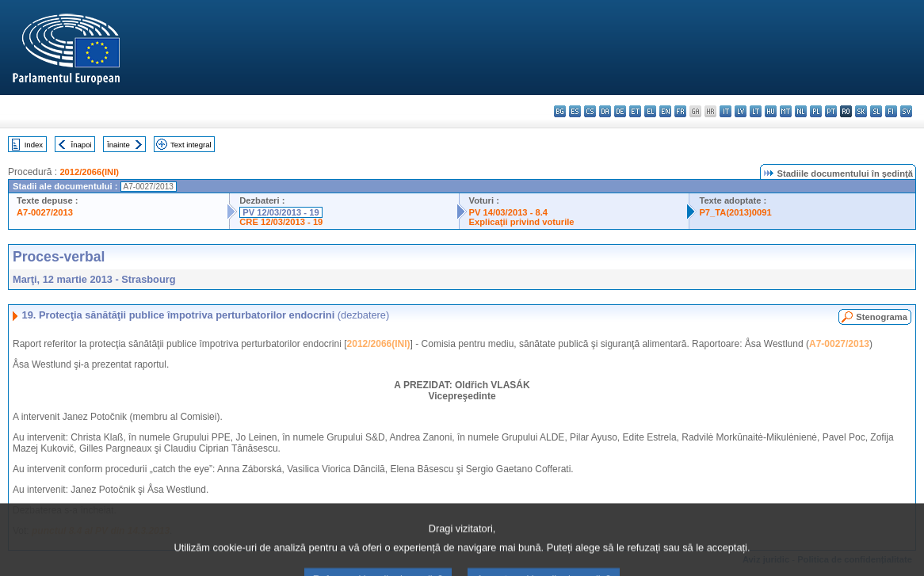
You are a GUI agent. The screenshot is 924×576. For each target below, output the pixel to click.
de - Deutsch (620, 111)
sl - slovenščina (876, 111)
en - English (665, 111)
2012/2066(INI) (89, 172)
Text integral (191, 145)
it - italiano (725, 111)
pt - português (831, 111)
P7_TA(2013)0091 (735, 212)
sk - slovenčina (861, 111)
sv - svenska (906, 111)
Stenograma (882, 317)
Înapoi (82, 145)
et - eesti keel (635, 111)
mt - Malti (786, 111)
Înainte (118, 145)
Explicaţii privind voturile (522, 222)
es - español (575, 111)
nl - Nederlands (801, 111)
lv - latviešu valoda (741, 111)
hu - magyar (771, 111)
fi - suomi (891, 111)
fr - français (680, 111)
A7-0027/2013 (45, 212)
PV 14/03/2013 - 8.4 (509, 212)
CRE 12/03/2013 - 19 (281, 222)
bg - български (560, 111)
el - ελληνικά (650, 111)
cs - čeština (590, 111)
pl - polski (816, 111)
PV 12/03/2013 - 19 (281, 212)
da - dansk (605, 111)
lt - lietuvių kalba (756, 111)
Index (34, 145)
